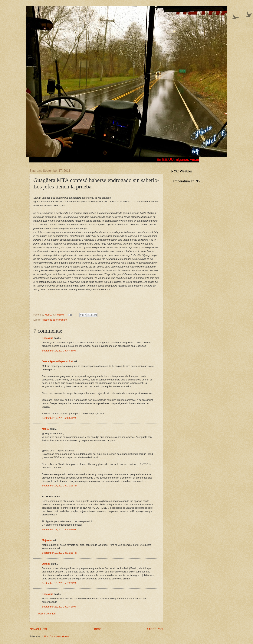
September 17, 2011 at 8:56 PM (59, 418)
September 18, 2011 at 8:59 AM (59, 529)
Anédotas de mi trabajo (54, 320)
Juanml (46, 564)
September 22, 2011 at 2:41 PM (59, 607)
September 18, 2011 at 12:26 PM (60, 553)
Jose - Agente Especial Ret (57, 361)
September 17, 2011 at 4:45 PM (59, 351)
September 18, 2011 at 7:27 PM (59, 583)
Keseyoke (48, 338)
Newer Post (38, 629)
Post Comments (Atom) (57, 636)
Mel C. (49, 315)
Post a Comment (47, 614)
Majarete (47, 540)
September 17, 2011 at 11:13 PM (60, 486)
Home (97, 629)
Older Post (155, 629)
